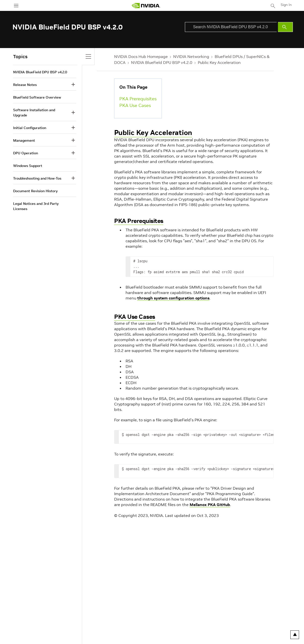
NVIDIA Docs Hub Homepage (141, 56)
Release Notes (25, 85)
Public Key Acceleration (219, 62)
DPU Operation (26, 153)
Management (24, 140)
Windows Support (28, 166)
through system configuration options (173, 298)
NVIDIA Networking (191, 56)
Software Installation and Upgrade (34, 113)
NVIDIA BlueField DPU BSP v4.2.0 (162, 62)
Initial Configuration (30, 128)
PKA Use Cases (135, 105)
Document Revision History (35, 191)
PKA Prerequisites (138, 99)
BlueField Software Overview (37, 97)
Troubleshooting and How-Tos (37, 178)
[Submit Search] (285, 27)
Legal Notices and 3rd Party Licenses (36, 206)
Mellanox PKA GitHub (210, 505)
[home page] (146, 6)
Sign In (286, 5)
